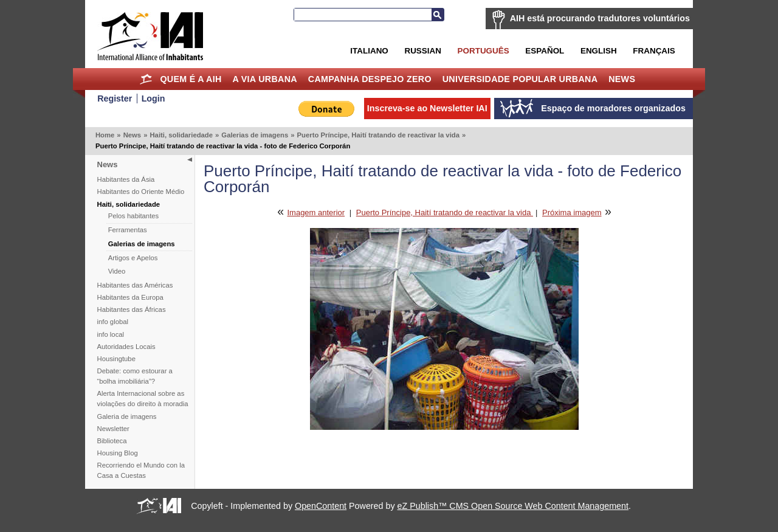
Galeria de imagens (127, 416)
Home (146, 79)
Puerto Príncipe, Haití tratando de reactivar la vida (378, 135)
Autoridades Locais (126, 347)
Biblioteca (112, 441)
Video (117, 271)
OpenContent (321, 506)
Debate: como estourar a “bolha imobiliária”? (135, 376)
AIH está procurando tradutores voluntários (600, 18)
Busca (438, 15)
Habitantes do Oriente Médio (141, 192)
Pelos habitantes (134, 216)
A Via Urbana (264, 79)
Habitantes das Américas (135, 285)
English (599, 51)
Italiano (369, 51)
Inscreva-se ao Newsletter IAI (427, 108)
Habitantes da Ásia (126, 179)
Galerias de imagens (255, 135)
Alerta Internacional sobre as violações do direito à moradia (143, 399)
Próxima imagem (572, 212)
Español (545, 51)
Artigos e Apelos (133, 258)
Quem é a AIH (191, 79)
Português (484, 51)
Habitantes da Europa (130, 297)
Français (654, 51)
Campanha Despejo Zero (370, 79)
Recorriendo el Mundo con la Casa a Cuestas (141, 470)
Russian (422, 51)
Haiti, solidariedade (181, 135)
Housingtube (116, 359)
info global (113, 322)
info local (111, 334)
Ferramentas (128, 230)
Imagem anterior (316, 212)
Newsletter (113, 429)
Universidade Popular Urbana (520, 79)
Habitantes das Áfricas (132, 309)
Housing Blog (118, 453)
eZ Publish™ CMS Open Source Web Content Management (513, 506)
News (622, 79)
